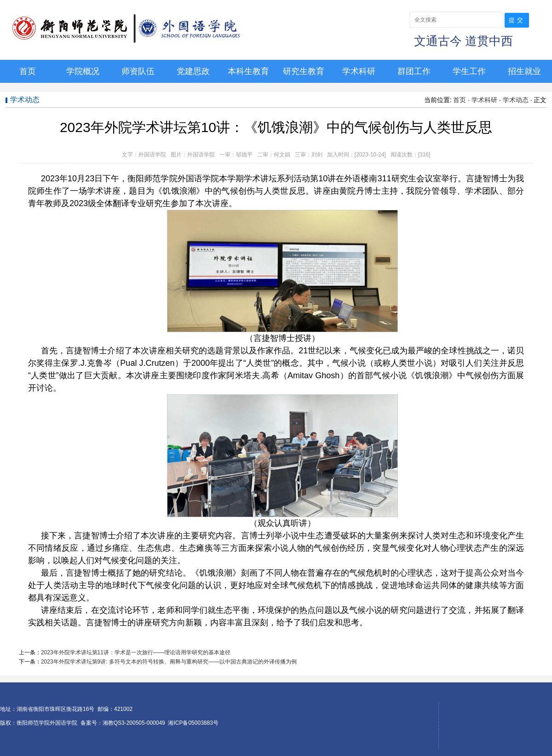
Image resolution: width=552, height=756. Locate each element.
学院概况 (83, 71)
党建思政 (193, 71)
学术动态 (516, 100)
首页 (28, 71)
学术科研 (359, 71)
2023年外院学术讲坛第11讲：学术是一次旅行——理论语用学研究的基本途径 (136, 652)
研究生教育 (304, 71)
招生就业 (524, 71)
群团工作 (414, 71)
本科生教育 (248, 71)
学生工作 (469, 71)
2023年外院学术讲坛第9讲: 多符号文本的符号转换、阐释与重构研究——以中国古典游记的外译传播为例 (169, 662)
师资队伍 (138, 71)
